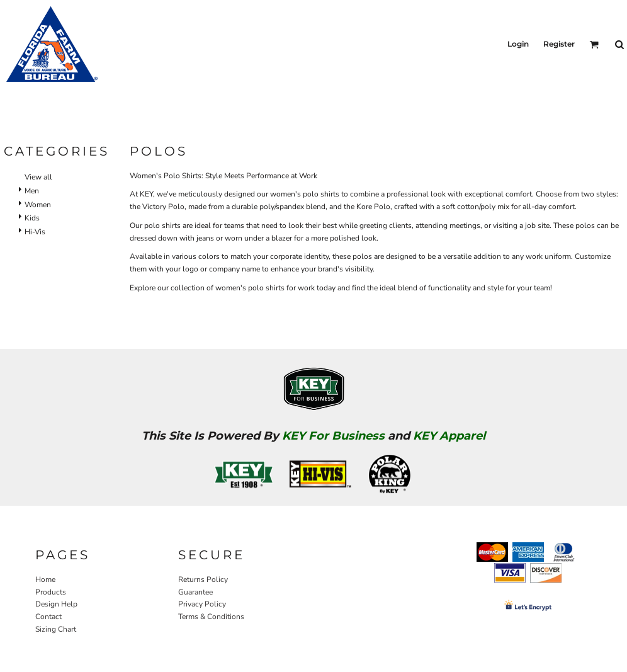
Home (45, 579)
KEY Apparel (449, 436)
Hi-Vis (35, 232)
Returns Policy (203, 579)
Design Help (56, 604)
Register (559, 44)
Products (51, 592)
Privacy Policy (202, 604)
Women (38, 205)
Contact (48, 617)
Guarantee (195, 592)
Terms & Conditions (211, 617)
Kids (32, 218)
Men (32, 191)
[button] (594, 44)
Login (518, 44)
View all (38, 177)
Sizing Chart (56, 629)
